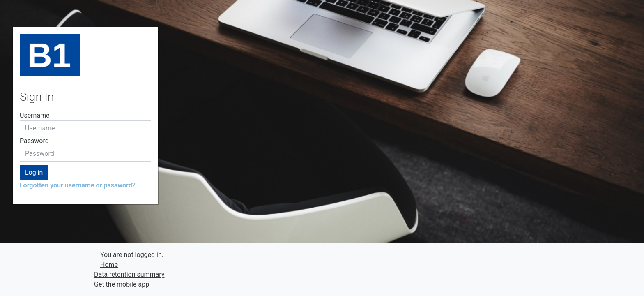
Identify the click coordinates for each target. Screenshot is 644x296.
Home (109, 265)
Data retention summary (129, 274)
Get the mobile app (122, 284)
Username (35, 115)
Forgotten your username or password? (78, 185)
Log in (34, 172)
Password (34, 141)
